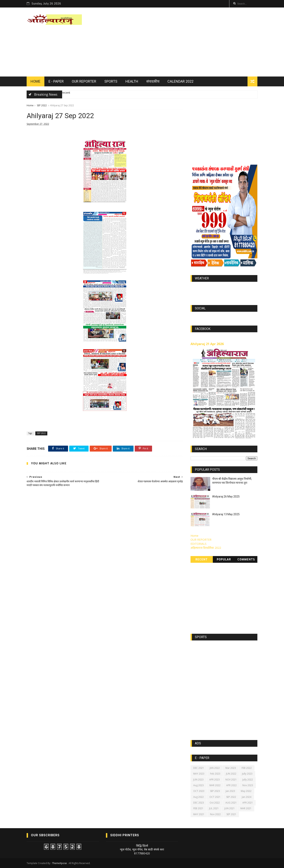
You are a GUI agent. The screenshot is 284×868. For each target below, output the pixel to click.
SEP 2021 (231, 814)
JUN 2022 (231, 774)
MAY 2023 (199, 774)
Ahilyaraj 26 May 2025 (226, 497)
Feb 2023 (215, 774)
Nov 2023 (248, 785)
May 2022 (246, 791)
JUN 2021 (230, 808)
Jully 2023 (247, 774)
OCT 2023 (199, 791)
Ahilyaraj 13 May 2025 (226, 514)
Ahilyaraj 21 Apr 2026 (207, 344)
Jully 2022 (248, 780)
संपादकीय (153, 81)
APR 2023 (214, 780)
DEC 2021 (199, 768)
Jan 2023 (230, 791)
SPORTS (111, 81)
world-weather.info (224, 287)
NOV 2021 (231, 780)
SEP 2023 (215, 791)
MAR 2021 (246, 808)
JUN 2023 (198, 780)
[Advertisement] (185, 42)
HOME (35, 81)
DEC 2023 (199, 803)
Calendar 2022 (180, 81)
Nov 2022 (215, 814)
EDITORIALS (199, 544)
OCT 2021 (215, 797)
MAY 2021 (199, 814)
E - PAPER (56, 81)
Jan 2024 (247, 797)
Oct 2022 (215, 803)
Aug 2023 (199, 785)
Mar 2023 (231, 768)
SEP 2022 (42, 105)
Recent (202, 560)
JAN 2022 (215, 768)
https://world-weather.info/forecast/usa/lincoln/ (224, 291)
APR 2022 (231, 785)
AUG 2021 (231, 803)
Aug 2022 (199, 797)
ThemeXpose (59, 863)
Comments (246, 560)
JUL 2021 (214, 808)
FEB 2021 (198, 808)
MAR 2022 (215, 785)
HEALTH (132, 81)
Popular (224, 560)
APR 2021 (248, 803)
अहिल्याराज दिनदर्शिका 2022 (206, 548)
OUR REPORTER (84, 81)
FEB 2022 (247, 768)
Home (30, 105)
